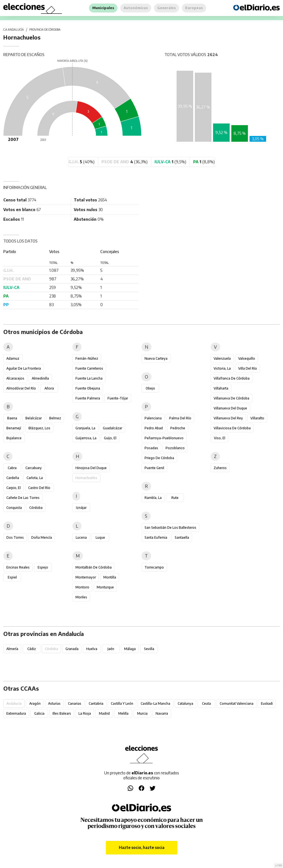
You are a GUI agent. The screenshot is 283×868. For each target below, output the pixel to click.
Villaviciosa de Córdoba (232, 428)
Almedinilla (40, 378)
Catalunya (185, 703)
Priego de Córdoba (159, 458)
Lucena (81, 537)
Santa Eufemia (156, 537)
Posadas (151, 448)
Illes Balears (62, 713)
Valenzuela (222, 358)
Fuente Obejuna (88, 388)
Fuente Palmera (88, 398)
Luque (100, 537)
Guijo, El (110, 438)
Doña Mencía (42, 537)
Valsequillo (247, 358)
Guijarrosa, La (86, 438)
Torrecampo (154, 567)
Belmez (55, 418)
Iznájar (81, 508)
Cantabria (96, 703)
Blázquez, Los (39, 428)
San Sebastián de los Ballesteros (170, 528)
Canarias (75, 703)
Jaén (111, 649)
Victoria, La (222, 368)
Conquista (14, 508)
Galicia (39, 713)
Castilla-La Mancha (155, 703)
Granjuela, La (85, 428)
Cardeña (13, 478)
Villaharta (221, 388)
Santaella (182, 537)
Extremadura (16, 713)
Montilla (110, 577)
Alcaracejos (15, 378)
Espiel (12, 577)
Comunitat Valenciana (237, 703)
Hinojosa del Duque (91, 468)
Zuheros (220, 468)
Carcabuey (34, 468)
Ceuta (206, 703)
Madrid (104, 713)
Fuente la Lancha (89, 378)
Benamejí (14, 428)
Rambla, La (153, 498)
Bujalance (14, 438)
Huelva (92, 649)
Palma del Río (180, 418)
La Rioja (85, 713)
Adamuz (13, 358)
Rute (175, 498)
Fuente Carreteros (89, 368)
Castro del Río (39, 488)
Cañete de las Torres (23, 498)
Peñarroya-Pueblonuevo (164, 438)
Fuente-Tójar (118, 398)
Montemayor (86, 577)
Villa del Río (248, 368)
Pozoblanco (175, 448)
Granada (72, 649)
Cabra (12, 468)
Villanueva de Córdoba (231, 398)
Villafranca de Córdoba (232, 378)
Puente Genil (154, 468)
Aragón (35, 703)
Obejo (150, 388)
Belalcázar (34, 418)
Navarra (162, 713)
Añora (49, 388)
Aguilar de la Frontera (24, 368)
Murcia (142, 713)
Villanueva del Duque (230, 408)
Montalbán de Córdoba (94, 567)
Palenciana (153, 418)
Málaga (130, 649)
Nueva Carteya (156, 358)
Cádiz (32, 649)
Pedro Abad (154, 428)
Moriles (81, 597)
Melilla (123, 713)
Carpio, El (14, 488)
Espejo (43, 567)
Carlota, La (35, 478)
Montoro (82, 587)
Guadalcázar (112, 428)
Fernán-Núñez (87, 358)
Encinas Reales (18, 567)
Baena (12, 418)
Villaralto (257, 418)
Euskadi (267, 703)
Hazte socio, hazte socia (142, 847)
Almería (12, 649)
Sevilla (149, 649)
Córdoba (36, 508)
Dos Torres (15, 537)
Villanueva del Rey (228, 418)
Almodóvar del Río (21, 388)
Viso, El (220, 438)
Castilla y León (122, 703)
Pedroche (178, 428)
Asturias (54, 703)
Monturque (105, 587)
